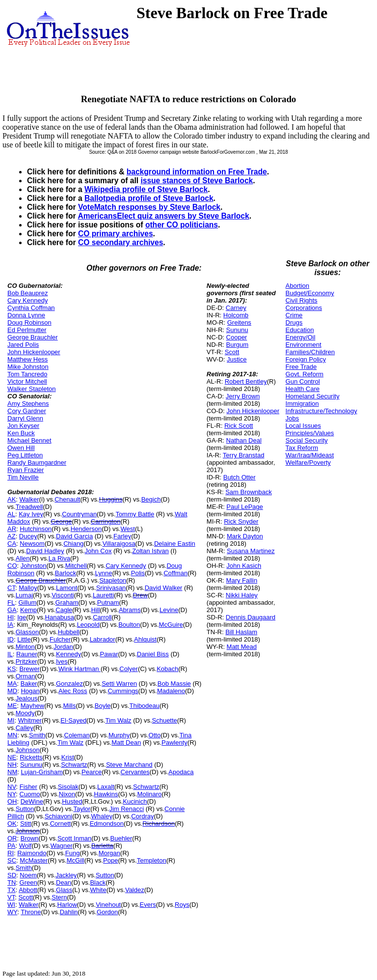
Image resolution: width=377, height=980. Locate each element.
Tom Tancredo (27, 374)
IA (10, 625)
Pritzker (27, 661)
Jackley (66, 875)
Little (24, 639)
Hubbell (69, 632)
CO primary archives (116, 234)
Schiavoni (58, 816)
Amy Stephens (28, 404)
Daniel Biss (153, 654)
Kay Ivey (31, 514)
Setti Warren (119, 684)
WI (11, 905)
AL (11, 514)
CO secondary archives (121, 242)
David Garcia (74, 536)
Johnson (28, 750)
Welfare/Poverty (308, 462)
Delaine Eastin (175, 544)
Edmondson (107, 824)
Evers (148, 905)
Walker (29, 499)
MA (12, 684)
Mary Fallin (242, 580)
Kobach (167, 669)
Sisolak (68, 787)
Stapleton (113, 580)
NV (12, 787)
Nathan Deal (244, 440)
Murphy (119, 735)
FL (11, 602)
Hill (96, 610)
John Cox (98, 551)
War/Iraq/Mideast (310, 455)
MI (11, 720)
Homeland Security (313, 396)
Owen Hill (21, 448)
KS (12, 669)
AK (12, 499)
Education (300, 330)
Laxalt (106, 787)
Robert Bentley (246, 381)
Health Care (303, 389)
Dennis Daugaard (251, 617)
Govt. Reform (305, 374)
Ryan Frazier (26, 470)
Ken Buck (21, 433)
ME (12, 706)
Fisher (28, 787)
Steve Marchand (129, 765)
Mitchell (76, 566)
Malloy (28, 588)
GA (12, 610)
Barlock (66, 573)
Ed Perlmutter (27, 330)
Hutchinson (36, 529)
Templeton (152, 860)
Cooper (237, 337)
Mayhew (32, 706)
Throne (31, 912)
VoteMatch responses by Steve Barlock (149, 207)
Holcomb (236, 315)
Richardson (159, 824)
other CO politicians (182, 225)
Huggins (111, 499)
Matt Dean (126, 742)
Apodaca (181, 772)
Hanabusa (60, 617)
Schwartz (74, 765)
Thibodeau (145, 706)
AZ (12, 536)
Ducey (28, 536)
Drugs (294, 322)
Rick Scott (239, 426)
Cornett (61, 824)
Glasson (27, 632)
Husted (72, 801)
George (61, 521)
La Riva (59, 558)
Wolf (26, 846)
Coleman (77, 735)
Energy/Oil (301, 337)
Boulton (129, 625)
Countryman (79, 514)
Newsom (32, 544)
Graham (67, 602)
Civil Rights (302, 300)
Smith (37, 735)
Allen (23, 558)
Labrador (103, 639)
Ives (62, 661)
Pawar (109, 654)
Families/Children (310, 352)
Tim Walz (118, 720)
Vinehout (108, 905)
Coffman (175, 573)
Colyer (129, 669)
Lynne (104, 573)
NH (12, 765)
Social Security (307, 440)
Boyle (103, 706)
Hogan (30, 691)
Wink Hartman (80, 669)
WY (12, 912)
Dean (64, 882)
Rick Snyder (241, 521)
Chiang (73, 544)
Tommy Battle (135, 514)
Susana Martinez (251, 551)
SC (12, 860)
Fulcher (60, 639)
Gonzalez (69, 684)
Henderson (86, 529)
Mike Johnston (28, 367)
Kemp (28, 610)
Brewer (30, 669)
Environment (304, 345)
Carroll (102, 617)
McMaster (34, 860)
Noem (28, 875)
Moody (25, 713)
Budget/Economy (310, 293)
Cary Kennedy (27, 300)
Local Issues (303, 426)
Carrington (106, 521)
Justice (237, 359)
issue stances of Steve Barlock (197, 181)
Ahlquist (145, 639)
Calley (25, 728)
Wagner (62, 846)
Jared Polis (23, 345)
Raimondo (32, 853)
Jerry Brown (243, 396)
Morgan (109, 853)
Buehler (121, 838)
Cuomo (30, 794)
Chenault (67, 499)
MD (12, 691)
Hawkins (106, 794)
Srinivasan (111, 588)
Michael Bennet (29, 440)
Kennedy (68, 654)
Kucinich (135, 801)
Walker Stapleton (32, 389)
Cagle (64, 610)
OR (12, 838)
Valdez (135, 890)
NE (12, 757)
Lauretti (103, 595)
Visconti (63, 595)
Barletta (102, 846)
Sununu (31, 765)
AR (12, 529)
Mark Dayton (245, 536)
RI (11, 853)
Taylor (82, 809)
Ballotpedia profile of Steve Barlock (149, 198)
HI (11, 617)
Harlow (67, 905)
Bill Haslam (241, 632)
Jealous (27, 698)
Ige (22, 617)
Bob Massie (174, 684)
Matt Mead (242, 647)
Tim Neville (23, 477)
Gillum (27, 602)
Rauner (27, 654)
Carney (236, 308)
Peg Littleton (25, 455)
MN (12, 735)
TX (12, 890)
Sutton (25, 809)
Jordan (63, 647)
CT (11, 588)
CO (12, 566)
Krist (68, 757)
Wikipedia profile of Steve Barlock (146, 189)
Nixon (67, 794)
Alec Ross (73, 691)
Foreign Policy (306, 359)
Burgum (238, 345)
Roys (182, 905)
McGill (76, 860)
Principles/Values (310, 433)
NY (12, 794)
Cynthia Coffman (31, 308)
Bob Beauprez (27, 293)
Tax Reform (302, 448)
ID (11, 639)
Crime (294, 315)
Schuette (165, 720)
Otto (155, 735)
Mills (69, 706)
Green (28, 882)
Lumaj (24, 595)
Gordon (107, 912)
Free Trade (301, 367)
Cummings (123, 691)
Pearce (92, 772)
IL (10, 654)
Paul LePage (244, 507)
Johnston (34, 566)
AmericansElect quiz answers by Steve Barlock (163, 216)
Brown (30, 838)
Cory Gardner (27, 411)
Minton (25, 647)
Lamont (67, 588)
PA (11, 846)
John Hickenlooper (34, 352)
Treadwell (29, 507)
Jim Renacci (126, 809)
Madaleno (171, 691)
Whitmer (30, 720)
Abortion (297, 286)
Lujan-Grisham (41, 772)
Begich (151, 499)
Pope (110, 860)
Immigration (302, 404)
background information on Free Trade (197, 172)
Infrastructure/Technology (322, 411)
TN (12, 882)
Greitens (239, 322)
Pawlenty (175, 742)
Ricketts (31, 757)
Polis (138, 573)
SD (12, 875)
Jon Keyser (23, 426)
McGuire (171, 625)
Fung (73, 853)
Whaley (102, 816)
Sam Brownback (249, 492)
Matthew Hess (27, 359)
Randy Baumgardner (37, 462)
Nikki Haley (242, 595)
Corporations (304, 308)
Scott (26, 897)
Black (98, 882)
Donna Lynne (26, 315)
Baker (29, 684)
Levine (169, 610)
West (128, 529)
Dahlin (69, 912)
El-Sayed (73, 720)
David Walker (164, 588)
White (98, 890)
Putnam (108, 602)
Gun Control (303, 381)
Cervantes (135, 772)
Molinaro (149, 794)
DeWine (32, 801)
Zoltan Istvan (150, 551)
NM (12, 772)
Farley (122, 536)
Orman (26, 676)
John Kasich (244, 566)
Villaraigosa (119, 544)
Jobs (292, 418)
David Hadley (45, 551)
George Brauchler (33, 337)
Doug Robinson (29, 322)
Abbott (28, 890)
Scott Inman (74, 838)
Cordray (142, 816)
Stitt (26, 824)
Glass (64, 890)
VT (11, 897)
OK (12, 824)
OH (12, 801)
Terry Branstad (244, 455)
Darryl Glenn (25, 418)
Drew (140, 595)
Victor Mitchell (27, 381)
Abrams (130, 610)
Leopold (88, 625)
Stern (59, 897)
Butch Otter (240, 477)
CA (12, 544)
